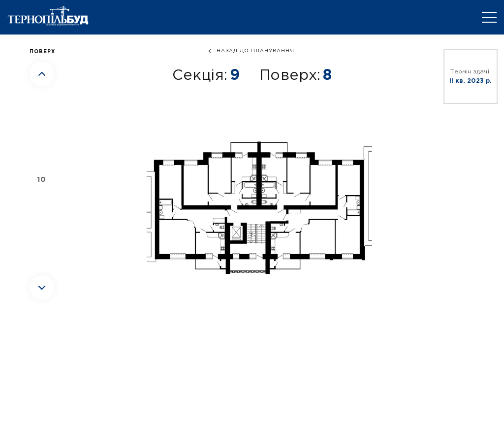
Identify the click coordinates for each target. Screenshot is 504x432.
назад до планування (255, 51)
